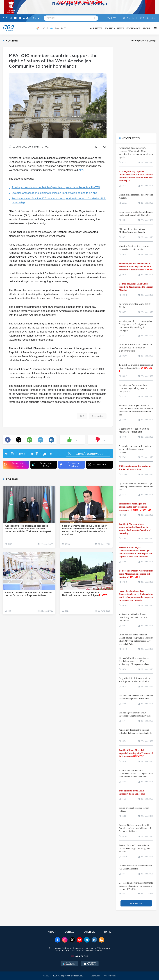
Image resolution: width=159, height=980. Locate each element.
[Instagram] (7, 18)
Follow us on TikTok (42, 465)
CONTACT (70, 932)
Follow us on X (97, 465)
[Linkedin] (24, 18)
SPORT (146, 28)
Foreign (152, 41)
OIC (82, 416)
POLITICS (110, 28)
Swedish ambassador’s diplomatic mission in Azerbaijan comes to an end (54, 193)
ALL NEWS (96, 28)
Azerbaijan (98, 416)
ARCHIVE (90, 932)
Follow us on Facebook (70, 465)
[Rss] (27, 18)
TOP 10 (108, 932)
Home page (137, 41)
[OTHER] (154, 28)
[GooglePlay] (69, 964)
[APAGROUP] (79, 956)
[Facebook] (3, 18)
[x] (72, 940)
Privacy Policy (109, 976)
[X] (11, 18)
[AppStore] (90, 964)
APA (81, 170)
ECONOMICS (133, 28)
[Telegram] (20, 18)
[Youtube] (15, 18)
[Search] (94, 18)
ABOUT (52, 932)
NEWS (121, 28)
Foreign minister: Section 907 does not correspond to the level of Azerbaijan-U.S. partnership (59, 201)
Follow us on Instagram (14, 465)
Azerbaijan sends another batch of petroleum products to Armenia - (56, 187)
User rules (95, 976)
